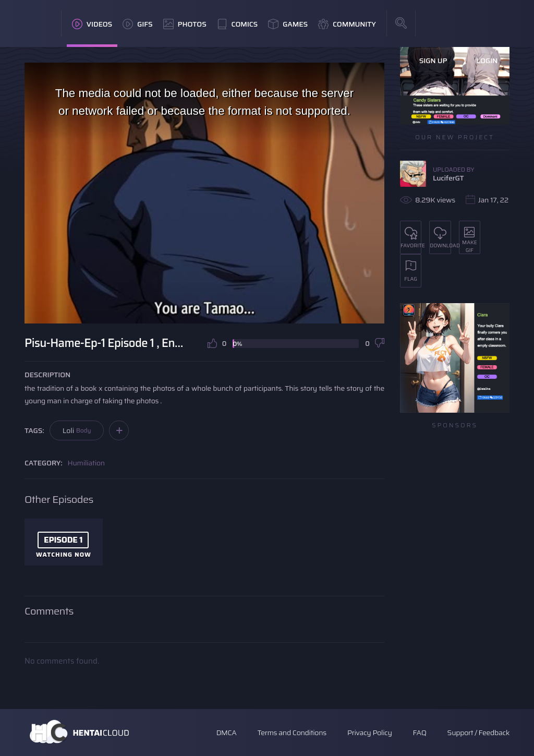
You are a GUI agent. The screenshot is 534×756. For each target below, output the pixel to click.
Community (347, 24)
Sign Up (433, 61)
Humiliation (86, 463)
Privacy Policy (370, 733)
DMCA (227, 733)
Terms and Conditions (292, 733)
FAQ (420, 733)
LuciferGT (448, 178)
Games (288, 24)
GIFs (138, 24)
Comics (237, 24)
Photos (185, 24)
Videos (92, 24)
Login (487, 61)
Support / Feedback (478, 733)
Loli (77, 430)
